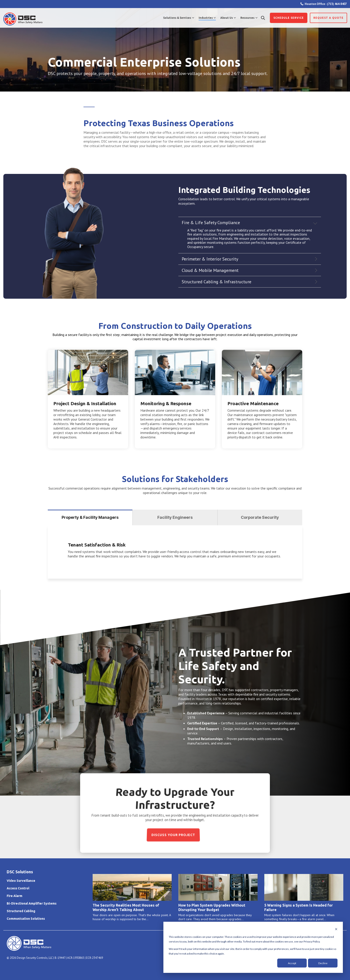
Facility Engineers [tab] (175, 517)
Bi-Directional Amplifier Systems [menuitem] (32, 903)
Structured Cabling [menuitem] (21, 911)
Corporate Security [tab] (260, 517)
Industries (207, 18)
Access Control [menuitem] (18, 888)
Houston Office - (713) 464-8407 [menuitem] (324, 4)
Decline (323, 963)
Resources (249, 18)
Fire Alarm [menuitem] (15, 896)
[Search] (263, 18)
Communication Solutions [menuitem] (26, 919)
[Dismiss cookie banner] (336, 929)
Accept (292, 963)
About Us (228, 18)
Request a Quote (328, 18)
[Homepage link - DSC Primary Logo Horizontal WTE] (29, 949)
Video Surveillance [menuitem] (21, 881)
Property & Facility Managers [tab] (90, 517)
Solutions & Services (179, 18)
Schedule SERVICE (289, 18)
